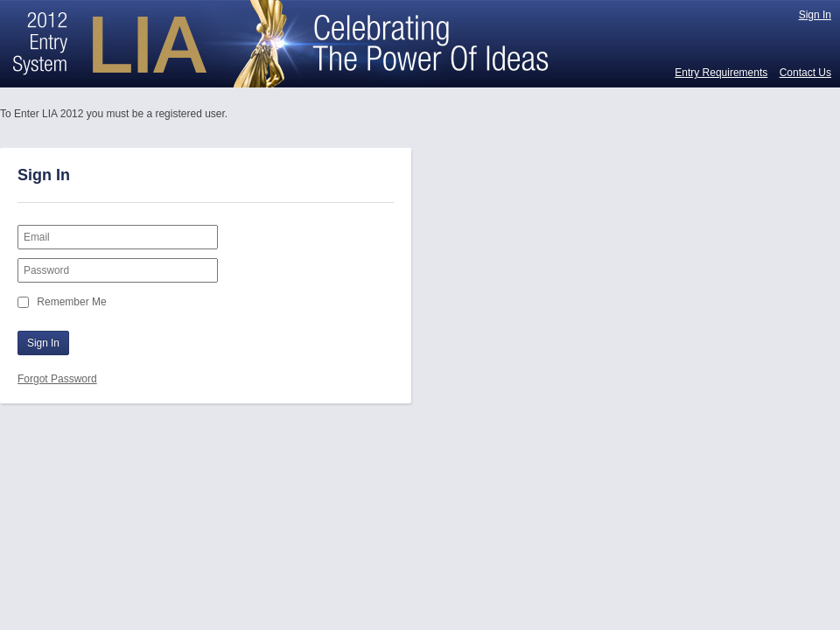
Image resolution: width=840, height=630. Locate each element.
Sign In (815, 15)
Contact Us (805, 73)
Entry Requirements (721, 73)
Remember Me (71, 302)
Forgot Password (57, 379)
